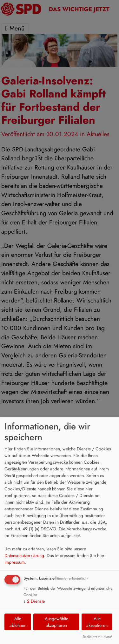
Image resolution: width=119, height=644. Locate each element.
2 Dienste (34, 601)
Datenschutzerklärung (24, 555)
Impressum (15, 562)
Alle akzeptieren (97, 622)
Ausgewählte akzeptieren (56, 622)
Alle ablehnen (18, 622)
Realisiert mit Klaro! (97, 637)
